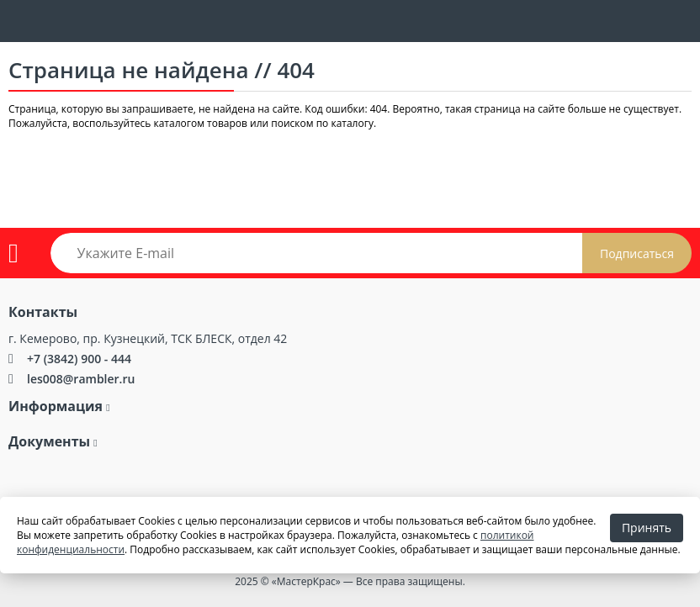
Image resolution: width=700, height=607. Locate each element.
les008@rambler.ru (81, 379)
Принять (647, 528)
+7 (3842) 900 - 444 (79, 359)
